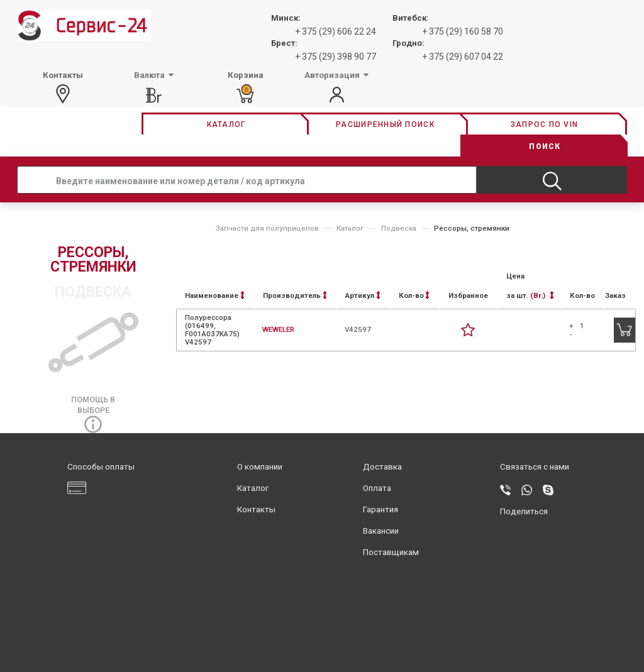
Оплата (377, 488)
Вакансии (381, 531)
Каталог (350, 228)
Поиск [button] (545, 146)
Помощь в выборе (93, 412)
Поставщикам (391, 552)
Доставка (382, 467)
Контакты (256, 510)
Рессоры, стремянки (472, 228)
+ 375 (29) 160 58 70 (463, 31)
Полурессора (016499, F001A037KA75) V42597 (212, 330)
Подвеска (399, 228)
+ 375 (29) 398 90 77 (336, 57)
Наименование (215, 295)
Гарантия (380, 510)
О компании (260, 467)
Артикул (363, 295)
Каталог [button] (226, 124)
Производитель (295, 295)
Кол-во (414, 295)
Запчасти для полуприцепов (267, 228)
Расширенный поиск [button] (385, 124)
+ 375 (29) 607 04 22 (463, 57)
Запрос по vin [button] (544, 124)
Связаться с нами (535, 467)
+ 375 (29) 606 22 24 (336, 31)
